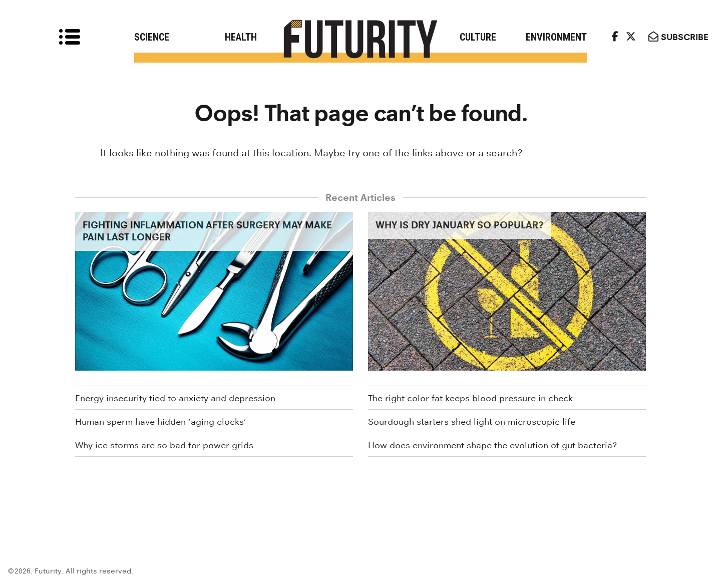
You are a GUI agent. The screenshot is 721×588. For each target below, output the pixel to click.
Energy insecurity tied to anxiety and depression (175, 398)
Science (152, 37)
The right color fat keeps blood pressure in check (470, 398)
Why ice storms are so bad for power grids (164, 445)
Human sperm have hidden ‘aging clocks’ (161, 422)
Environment (556, 37)
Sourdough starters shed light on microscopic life (472, 422)
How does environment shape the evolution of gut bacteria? (492, 445)
